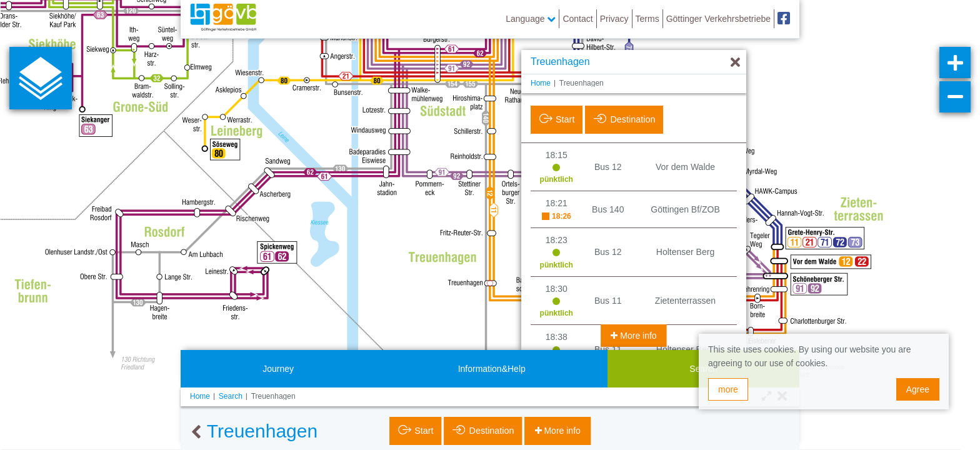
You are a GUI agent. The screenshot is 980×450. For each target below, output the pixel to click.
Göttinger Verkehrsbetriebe (718, 19)
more (728, 389)
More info (637, 336)
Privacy (614, 19)
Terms (647, 19)
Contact (577, 19)
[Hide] (735, 63)
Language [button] (531, 19)
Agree (918, 389)
